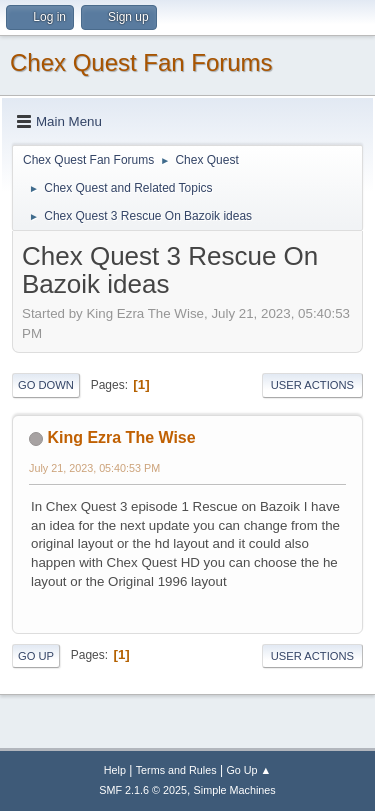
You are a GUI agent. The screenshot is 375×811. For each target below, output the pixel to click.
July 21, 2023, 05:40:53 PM (94, 468)
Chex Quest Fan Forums (141, 62)
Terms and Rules (176, 770)
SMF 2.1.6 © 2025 (143, 790)
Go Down (46, 385)
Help (115, 770)
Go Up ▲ (248, 770)
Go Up (36, 656)
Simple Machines (235, 790)
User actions (312, 385)
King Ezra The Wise (121, 437)
